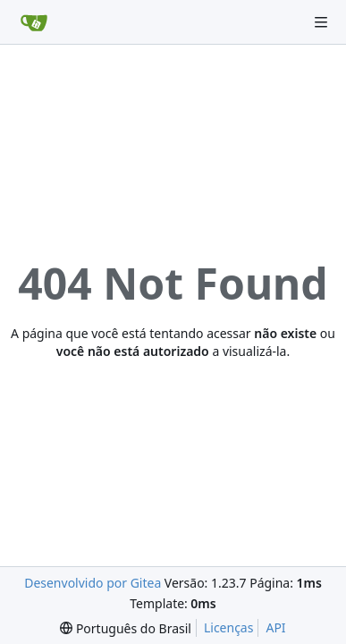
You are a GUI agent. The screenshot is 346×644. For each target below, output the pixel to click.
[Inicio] (34, 22)
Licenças (229, 627)
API (275, 627)
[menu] (126, 628)
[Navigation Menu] (321, 22)
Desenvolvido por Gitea (93, 583)
